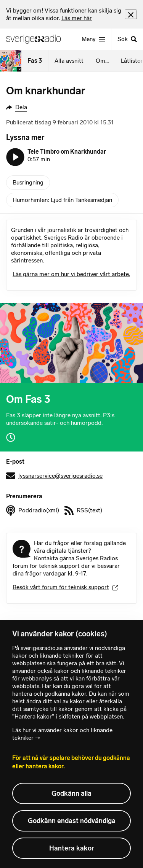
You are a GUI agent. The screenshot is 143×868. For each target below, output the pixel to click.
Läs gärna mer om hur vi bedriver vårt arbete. (71, 274)
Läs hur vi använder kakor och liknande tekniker (62, 734)
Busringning (28, 182)
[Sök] (127, 39)
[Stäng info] (131, 14)
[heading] (65, 14)
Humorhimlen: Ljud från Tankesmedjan (62, 200)
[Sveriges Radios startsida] (37, 39)
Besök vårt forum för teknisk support (65, 587)
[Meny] (93, 39)
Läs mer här (77, 18)
